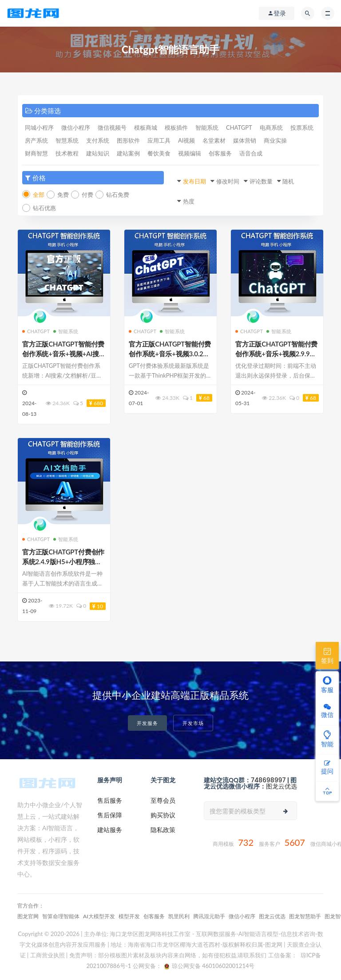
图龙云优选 (282, 786)
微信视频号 (112, 127)
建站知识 (98, 153)
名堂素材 (214, 140)
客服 (327, 685)
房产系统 (36, 140)
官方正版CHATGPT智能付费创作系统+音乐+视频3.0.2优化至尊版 (170, 354)
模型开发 (129, 916)
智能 (327, 739)
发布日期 (194, 181)
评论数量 (261, 181)
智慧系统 (67, 140)
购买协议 (163, 815)
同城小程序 (39, 127)
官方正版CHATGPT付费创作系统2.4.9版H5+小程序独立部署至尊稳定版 (63, 562)
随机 (288, 181)
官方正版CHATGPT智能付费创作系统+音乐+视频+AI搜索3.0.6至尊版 (64, 354)
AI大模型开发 (99, 916)
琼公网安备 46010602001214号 (209, 966)
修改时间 (228, 181)
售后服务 (110, 800)
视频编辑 (190, 153)
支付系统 (98, 140)
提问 (327, 767)
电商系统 (271, 127)
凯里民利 (179, 916)
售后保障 (110, 815)
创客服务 (220, 153)
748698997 (268, 780)
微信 (327, 711)
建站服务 (110, 830)
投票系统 (302, 127)
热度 (189, 201)
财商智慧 (36, 153)
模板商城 (146, 127)
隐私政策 (163, 830)
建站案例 (128, 153)
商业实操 (275, 140)
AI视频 (186, 140)
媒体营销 (245, 140)
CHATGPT (239, 127)
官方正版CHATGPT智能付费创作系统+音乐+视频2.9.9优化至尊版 (276, 354)
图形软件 (128, 140)
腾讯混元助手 (209, 916)
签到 (327, 655)
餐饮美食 (159, 153)
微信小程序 (76, 127)
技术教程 (67, 153)
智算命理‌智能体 (61, 916)
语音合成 (251, 153)
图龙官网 (28, 916)
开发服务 (147, 723)
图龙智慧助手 (305, 916)
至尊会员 (163, 800)
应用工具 (159, 140)
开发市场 (193, 723)
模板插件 (176, 127)
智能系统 (207, 127)
